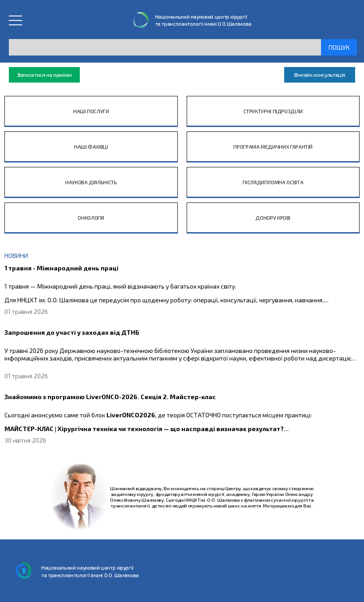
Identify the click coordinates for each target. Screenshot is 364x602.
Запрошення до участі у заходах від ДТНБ (72, 332)
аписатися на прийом (44, 75)
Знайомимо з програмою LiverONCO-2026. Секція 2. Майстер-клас (110, 397)
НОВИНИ (16, 255)
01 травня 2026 (26, 311)
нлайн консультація (320, 75)
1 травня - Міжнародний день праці (61, 268)
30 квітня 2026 (25, 440)
